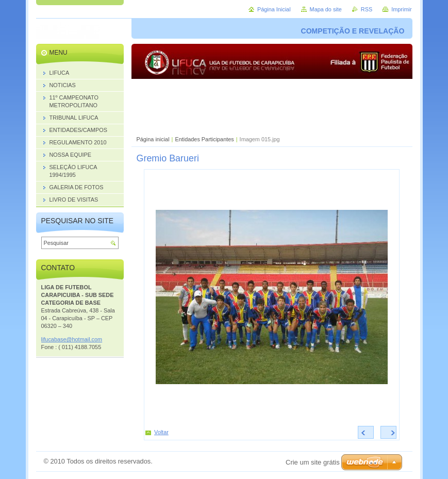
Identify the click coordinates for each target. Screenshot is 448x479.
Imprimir (401, 9)
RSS (367, 9)
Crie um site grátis (313, 462)
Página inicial (153, 139)
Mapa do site (326, 9)
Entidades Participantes (205, 139)
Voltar (161, 432)
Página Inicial (274, 9)
